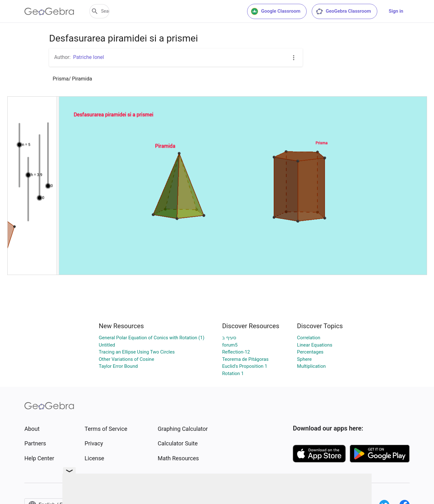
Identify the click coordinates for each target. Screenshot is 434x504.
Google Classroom (276, 11)
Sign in (396, 11)
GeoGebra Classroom (343, 11)
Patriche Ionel (89, 57)
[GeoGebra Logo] (49, 11)
